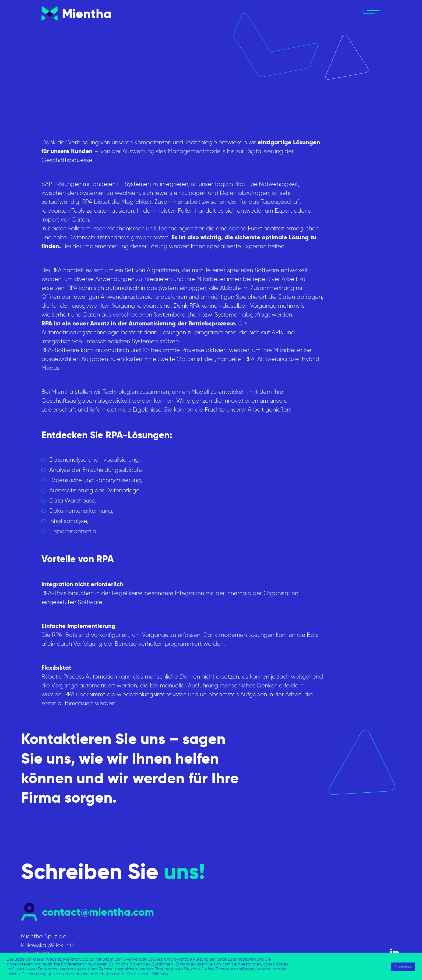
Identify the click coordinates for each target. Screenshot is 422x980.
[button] (374, 14)
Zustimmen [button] (403, 967)
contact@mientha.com (98, 912)
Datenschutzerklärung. (148, 974)
